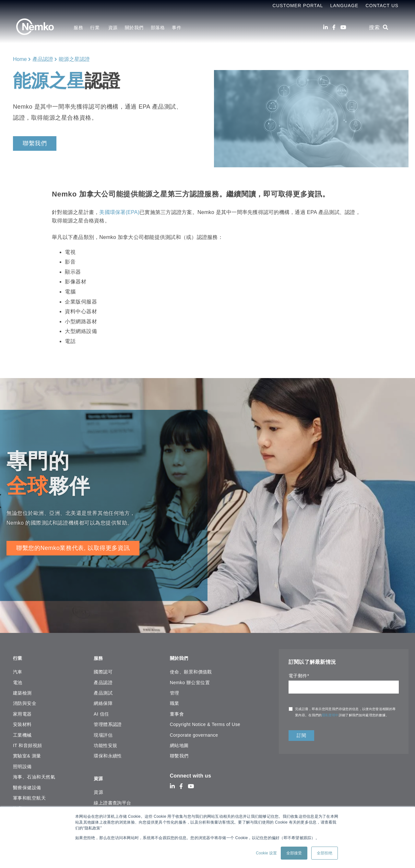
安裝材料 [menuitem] (22, 722)
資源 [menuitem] (113, 28)
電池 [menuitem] (18, 680)
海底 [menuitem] (18, 806)
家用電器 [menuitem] (22, 711)
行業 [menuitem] (95, 28)
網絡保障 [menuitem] (103, 701)
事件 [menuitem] (177, 28)
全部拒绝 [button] (325, 853)
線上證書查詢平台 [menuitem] (113, 797)
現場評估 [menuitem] (103, 732)
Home (20, 59)
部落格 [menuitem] (158, 28)
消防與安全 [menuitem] (25, 701)
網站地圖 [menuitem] (179, 743)
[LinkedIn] (326, 27)
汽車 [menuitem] (18, 669)
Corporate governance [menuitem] (194, 732)
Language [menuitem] (344, 6)
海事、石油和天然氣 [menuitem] (34, 774)
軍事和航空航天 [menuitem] (29, 795)
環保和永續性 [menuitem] (108, 753)
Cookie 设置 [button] (266, 853)
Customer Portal (298, 6)
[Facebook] (334, 27)
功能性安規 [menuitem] (105, 743)
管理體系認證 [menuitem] (108, 722)
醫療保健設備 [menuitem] (27, 785)
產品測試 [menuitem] (103, 690)
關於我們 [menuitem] (134, 28)
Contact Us (382, 6)
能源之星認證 (74, 59)
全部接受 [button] (294, 853)
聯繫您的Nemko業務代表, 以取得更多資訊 (73, 548)
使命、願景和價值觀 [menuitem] (191, 669)
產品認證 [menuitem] (103, 680)
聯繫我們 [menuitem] (179, 753)
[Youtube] (343, 27)
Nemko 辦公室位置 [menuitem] (190, 680)
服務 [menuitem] (78, 28)
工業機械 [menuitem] (22, 732)
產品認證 (43, 59)
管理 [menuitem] (175, 690)
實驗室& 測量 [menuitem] (27, 753)
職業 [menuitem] (175, 701)
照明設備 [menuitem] (22, 764)
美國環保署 (112, 212)
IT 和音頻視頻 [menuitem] (28, 743)
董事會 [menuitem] (177, 711)
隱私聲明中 (330, 715)
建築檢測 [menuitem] (22, 690)
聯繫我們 (35, 143)
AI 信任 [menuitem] (101, 711)
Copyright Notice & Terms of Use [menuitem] (205, 722)
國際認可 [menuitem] (103, 669)
